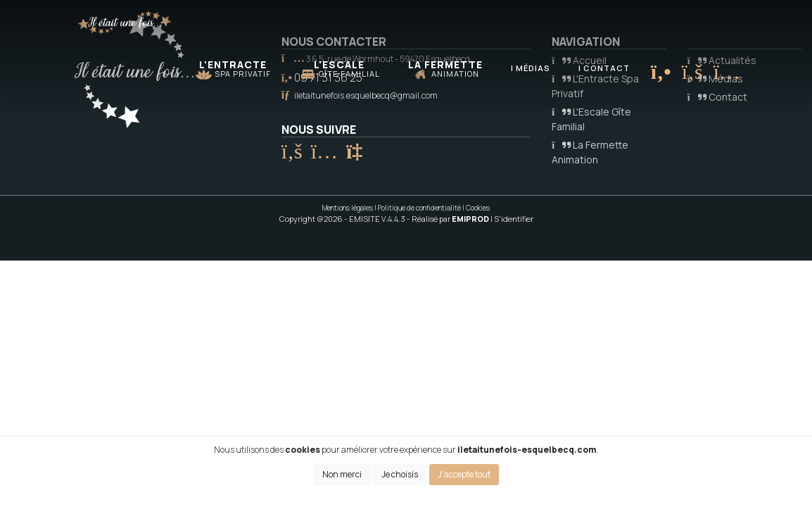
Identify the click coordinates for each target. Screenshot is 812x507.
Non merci (342, 474)
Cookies (478, 208)
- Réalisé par (449, 219)
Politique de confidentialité (419, 208)
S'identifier (514, 219)
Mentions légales (348, 208)
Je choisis (400, 474)
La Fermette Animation (590, 152)
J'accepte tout (464, 474)
